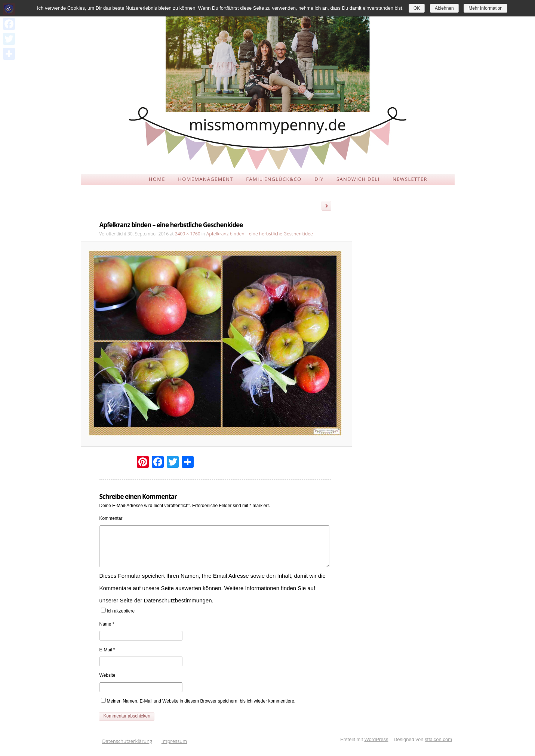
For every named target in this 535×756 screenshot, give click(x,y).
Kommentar (111, 518)
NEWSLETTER (410, 179)
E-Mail (107, 650)
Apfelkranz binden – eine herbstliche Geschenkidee (260, 234)
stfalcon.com (438, 739)
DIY (319, 179)
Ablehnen (444, 8)
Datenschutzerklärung (127, 741)
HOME (157, 179)
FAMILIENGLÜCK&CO (274, 179)
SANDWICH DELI (358, 179)
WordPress (376, 739)
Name (107, 624)
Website (107, 675)
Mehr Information (485, 8)
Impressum (174, 741)
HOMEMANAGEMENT (205, 179)
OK (417, 8)
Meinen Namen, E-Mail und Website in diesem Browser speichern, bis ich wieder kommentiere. (201, 701)
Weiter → (329, 207)
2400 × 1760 (188, 234)
